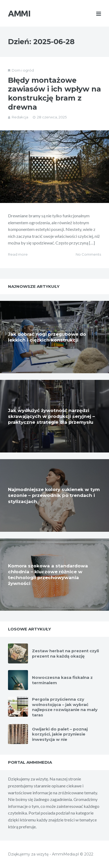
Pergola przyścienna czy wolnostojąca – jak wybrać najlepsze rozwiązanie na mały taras (65, 707)
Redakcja (20, 117)
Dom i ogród (23, 70)
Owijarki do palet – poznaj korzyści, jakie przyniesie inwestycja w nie (60, 734)
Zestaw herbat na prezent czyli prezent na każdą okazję (65, 653)
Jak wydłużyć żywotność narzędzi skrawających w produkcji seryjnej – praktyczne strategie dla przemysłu (51, 416)
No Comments (88, 254)
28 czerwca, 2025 (52, 117)
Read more (18, 254)
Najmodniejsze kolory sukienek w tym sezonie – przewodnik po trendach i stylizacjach (54, 495)
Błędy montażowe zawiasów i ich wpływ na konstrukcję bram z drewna (54, 94)
